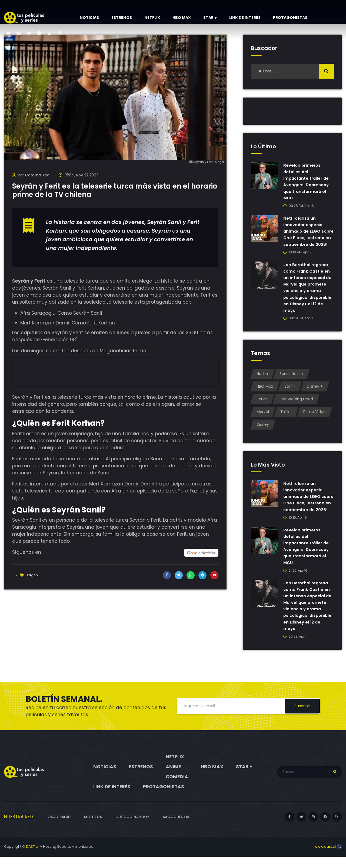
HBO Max (182, 18)
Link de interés (245, 18)
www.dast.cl (328, 858)
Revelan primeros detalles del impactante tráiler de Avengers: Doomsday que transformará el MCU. (307, 181)
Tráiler (286, 417)
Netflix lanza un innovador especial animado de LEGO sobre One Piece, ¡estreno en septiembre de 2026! (306, 234)
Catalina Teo (37, 175)
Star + (210, 18)
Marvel (263, 417)
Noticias (89, 18)
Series (262, 405)
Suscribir (302, 718)
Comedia (177, 788)
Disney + (315, 392)
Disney (263, 430)
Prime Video (315, 417)
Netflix (152, 18)
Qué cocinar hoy (132, 828)
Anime (173, 778)
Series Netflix (291, 379)
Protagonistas (290, 18)
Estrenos (122, 18)
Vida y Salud (59, 828)
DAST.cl (32, 858)
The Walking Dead (296, 405)
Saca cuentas (177, 828)
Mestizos (93, 828)
